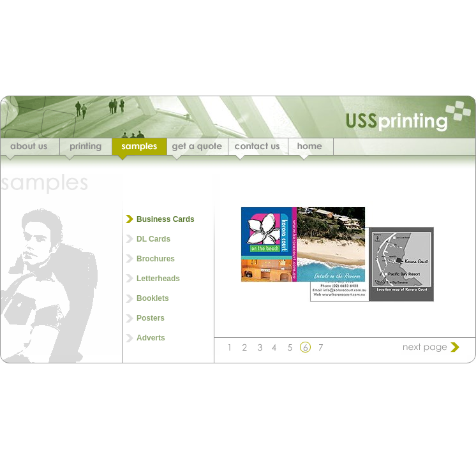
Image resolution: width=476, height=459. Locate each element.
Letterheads (158, 279)
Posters (151, 318)
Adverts (151, 338)
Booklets (153, 298)
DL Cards (153, 239)
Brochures (156, 259)
